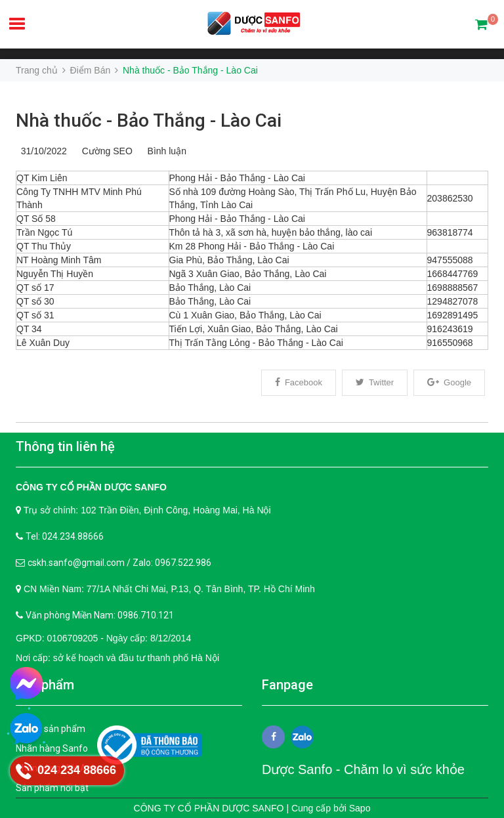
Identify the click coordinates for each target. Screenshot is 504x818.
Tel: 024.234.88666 (65, 536)
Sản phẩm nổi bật (52, 788)
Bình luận (164, 151)
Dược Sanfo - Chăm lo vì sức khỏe (363, 769)
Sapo (360, 808)
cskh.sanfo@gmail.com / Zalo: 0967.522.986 (119, 563)
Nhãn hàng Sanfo (52, 748)
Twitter (375, 382)
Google (449, 382)
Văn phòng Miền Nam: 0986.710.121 (100, 615)
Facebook (299, 382)
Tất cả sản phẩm (51, 729)
